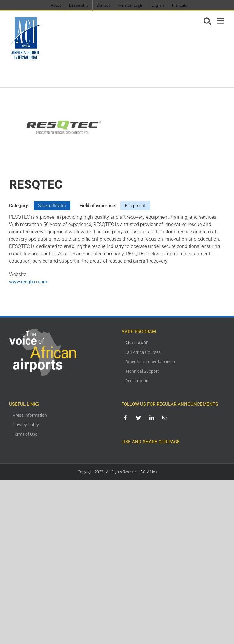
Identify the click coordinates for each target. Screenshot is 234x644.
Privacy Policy (26, 425)
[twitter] (140, 418)
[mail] (166, 418)
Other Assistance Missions (150, 362)
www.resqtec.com (28, 282)
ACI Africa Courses (143, 352)
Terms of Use (25, 434)
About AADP (137, 343)
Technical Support (142, 371)
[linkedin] (153, 418)
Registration (137, 381)
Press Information (30, 415)
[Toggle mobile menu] (221, 21)
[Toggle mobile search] (207, 21)
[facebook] (127, 418)
